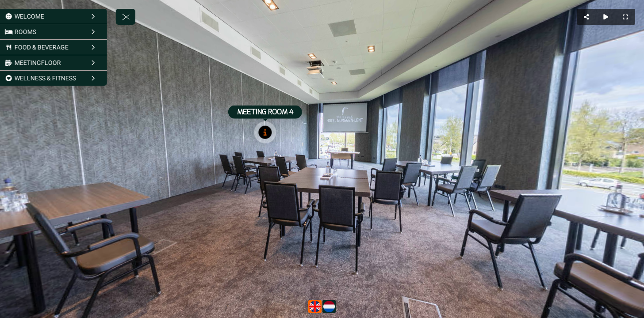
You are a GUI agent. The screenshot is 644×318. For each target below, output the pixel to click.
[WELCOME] (64, 16)
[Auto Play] (606, 17)
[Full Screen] (625, 17)
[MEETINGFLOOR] (64, 63)
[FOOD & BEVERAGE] (64, 47)
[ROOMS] (64, 32)
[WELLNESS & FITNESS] (64, 78)
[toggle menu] (138, 17)
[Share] (586, 17)
